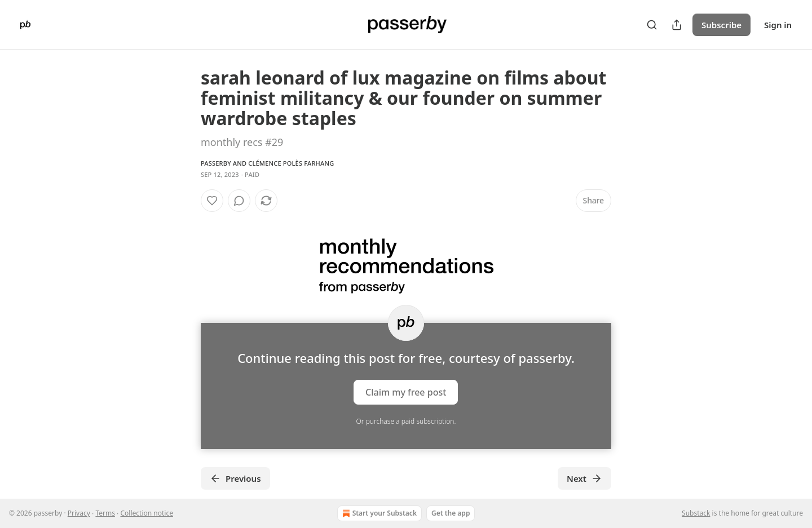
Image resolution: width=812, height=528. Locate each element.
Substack (696, 513)
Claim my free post (406, 392)
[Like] (212, 201)
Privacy (79, 513)
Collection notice (146, 513)
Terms (105, 513)
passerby (216, 163)
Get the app (451, 513)
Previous (235, 478)
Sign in (778, 25)
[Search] (652, 25)
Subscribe (721, 25)
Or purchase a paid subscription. (406, 421)
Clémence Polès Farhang (291, 163)
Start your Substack (378, 513)
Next (584, 478)
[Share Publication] (677, 25)
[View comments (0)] (239, 201)
